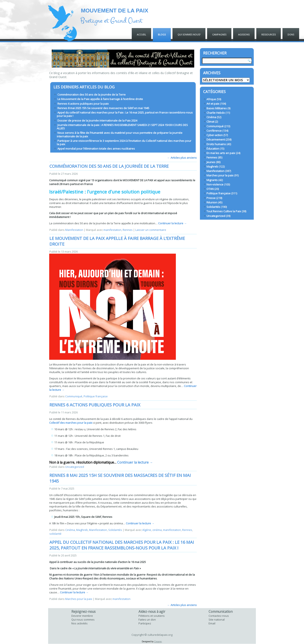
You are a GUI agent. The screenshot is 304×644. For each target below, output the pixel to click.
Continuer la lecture (172, 223)
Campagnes (219, 34)
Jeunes (211, 162)
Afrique (211, 99)
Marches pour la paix (79, 599)
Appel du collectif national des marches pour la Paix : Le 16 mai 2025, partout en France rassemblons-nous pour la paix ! (125, 114)
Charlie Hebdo (216, 113)
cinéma (157, 530)
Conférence (214, 131)
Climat (210, 122)
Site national (217, 620)
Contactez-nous (219, 616)
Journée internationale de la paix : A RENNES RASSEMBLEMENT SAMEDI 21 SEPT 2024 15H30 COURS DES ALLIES (122, 127)
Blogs (162, 34)
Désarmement (216, 139)
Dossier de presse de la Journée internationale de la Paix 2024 (97, 120)
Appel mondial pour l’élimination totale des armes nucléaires (96, 149)
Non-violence (215, 184)
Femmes (212, 157)
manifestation (112, 230)
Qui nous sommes (83, 620)
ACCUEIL (141, 34)
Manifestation (74, 230)
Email (212, 623)
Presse (211, 198)
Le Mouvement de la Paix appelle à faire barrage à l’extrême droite (100, 99)
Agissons (244, 34)
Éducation (213, 149)
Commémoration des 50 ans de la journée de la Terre (92, 95)
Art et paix (213, 104)
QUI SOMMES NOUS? (189, 34)
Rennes (128, 230)
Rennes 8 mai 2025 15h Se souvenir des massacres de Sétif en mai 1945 (103, 108)
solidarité (55, 534)
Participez (145, 623)
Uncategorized (75, 467)
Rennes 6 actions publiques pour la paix (83, 104)
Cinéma (70, 530)
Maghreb (82, 530)
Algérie (147, 530)
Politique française (96, 396)
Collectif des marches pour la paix (71, 423)
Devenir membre (82, 616)
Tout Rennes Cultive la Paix (224, 211)
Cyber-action (215, 135)
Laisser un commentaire (151, 230)
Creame (158, 642)
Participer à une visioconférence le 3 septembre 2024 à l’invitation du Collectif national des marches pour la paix (124, 142)
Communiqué (74, 396)
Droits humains (216, 144)
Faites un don (147, 620)
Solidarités (115, 530)
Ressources (269, 34)
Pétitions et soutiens (152, 616)
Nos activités (79, 623)
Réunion (212, 202)
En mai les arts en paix (221, 153)
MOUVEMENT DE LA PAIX (115, 11)
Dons (291, 34)
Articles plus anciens (182, 158)
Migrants (212, 180)
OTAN (210, 189)
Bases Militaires (217, 108)
